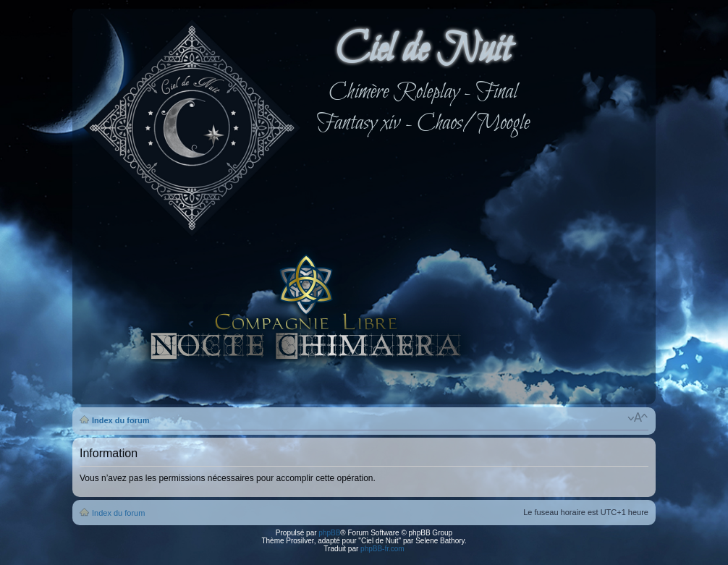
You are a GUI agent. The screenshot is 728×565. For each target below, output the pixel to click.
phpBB (329, 533)
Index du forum (120, 420)
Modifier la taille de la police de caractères (638, 417)
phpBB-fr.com (382, 549)
